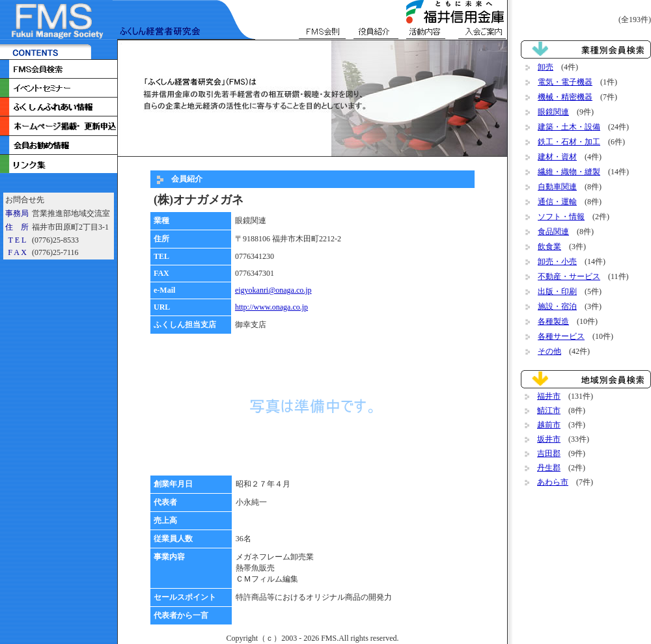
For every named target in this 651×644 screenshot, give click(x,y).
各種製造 (553, 321)
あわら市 (553, 482)
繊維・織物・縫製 (569, 172)
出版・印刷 (557, 291)
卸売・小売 (557, 262)
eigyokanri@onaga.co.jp (273, 290)
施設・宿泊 (557, 306)
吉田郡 (549, 453)
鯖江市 (549, 410)
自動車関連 (557, 187)
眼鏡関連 (553, 112)
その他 (549, 351)
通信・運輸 (557, 202)
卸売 (546, 67)
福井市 (549, 396)
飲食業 (549, 247)
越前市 (549, 425)
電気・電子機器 (565, 82)
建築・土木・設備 (569, 127)
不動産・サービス (569, 276)
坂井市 (549, 439)
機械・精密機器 (565, 97)
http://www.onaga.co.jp (271, 307)
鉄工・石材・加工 (569, 142)
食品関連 (553, 232)
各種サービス (561, 336)
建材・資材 (557, 157)
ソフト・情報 (561, 217)
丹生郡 (549, 468)
